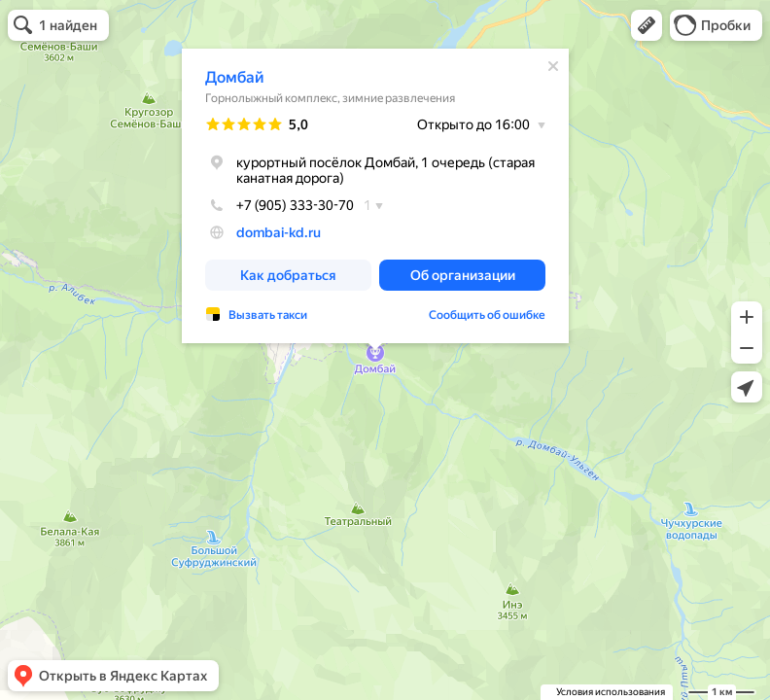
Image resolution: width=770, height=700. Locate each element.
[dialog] (375, 196)
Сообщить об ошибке (487, 315)
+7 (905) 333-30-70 (280, 205)
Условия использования (611, 692)
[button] (647, 25)
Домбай (235, 77)
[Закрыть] (553, 66)
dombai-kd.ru (279, 232)
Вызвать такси (268, 315)
